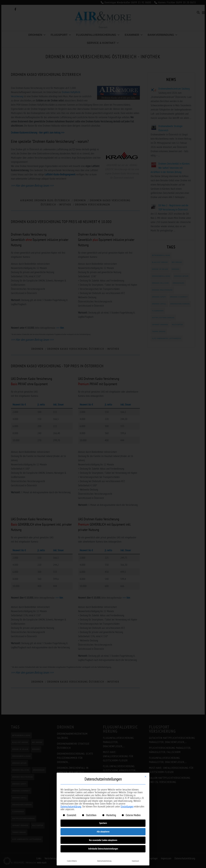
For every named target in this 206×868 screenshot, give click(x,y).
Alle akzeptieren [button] (103, 832)
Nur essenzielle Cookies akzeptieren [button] (103, 840)
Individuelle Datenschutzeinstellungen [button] (103, 849)
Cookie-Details (72, 861)
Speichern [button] (103, 823)
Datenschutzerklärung (71, 806)
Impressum (135, 861)
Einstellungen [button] (127, 806)
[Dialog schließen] (145, 777)
